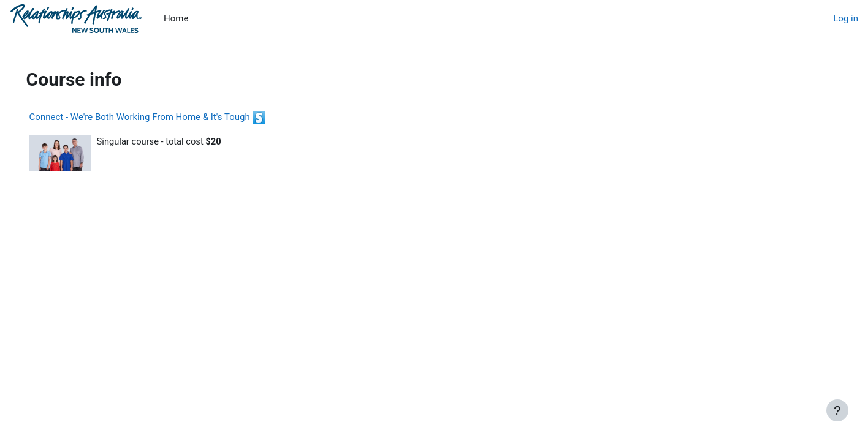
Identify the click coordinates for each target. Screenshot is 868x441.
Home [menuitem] (176, 18)
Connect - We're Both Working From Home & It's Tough (157, 117)
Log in (846, 18)
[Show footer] (837, 410)
